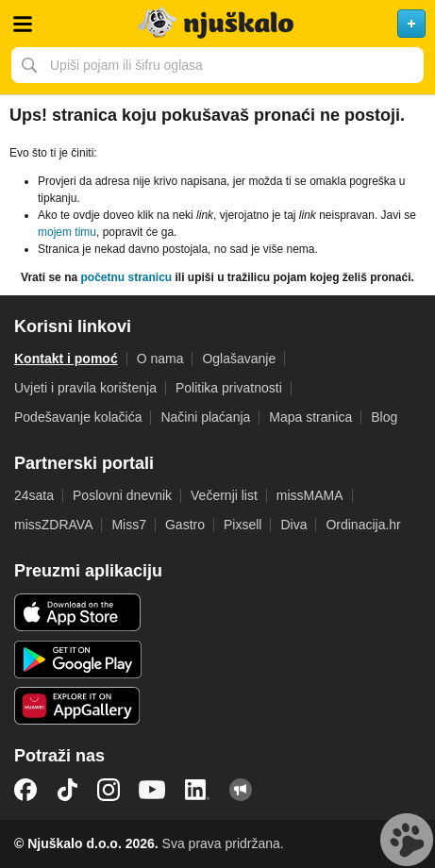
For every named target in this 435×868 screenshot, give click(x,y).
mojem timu (67, 232)
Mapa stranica (310, 417)
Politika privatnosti (229, 388)
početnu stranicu (126, 277)
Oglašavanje (239, 359)
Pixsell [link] (243, 525)
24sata (34, 495)
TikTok (67, 790)
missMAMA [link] (310, 495)
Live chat (407, 840)
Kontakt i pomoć (66, 359)
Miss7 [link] (129, 525)
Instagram (109, 790)
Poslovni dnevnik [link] (122, 495)
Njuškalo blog (241, 790)
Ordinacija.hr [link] (363, 525)
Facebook (25, 790)
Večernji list (224, 495)
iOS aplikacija (78, 612)
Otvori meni (23, 24)
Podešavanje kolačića (78, 417)
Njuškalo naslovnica (217, 24)
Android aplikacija (78, 659)
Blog (384, 417)
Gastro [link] (185, 525)
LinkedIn (197, 790)
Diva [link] (293, 525)
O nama (160, 359)
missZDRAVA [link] (53, 525)
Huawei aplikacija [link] (78, 706)
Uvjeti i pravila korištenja (85, 388)
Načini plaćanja (205, 417)
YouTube (152, 790)
